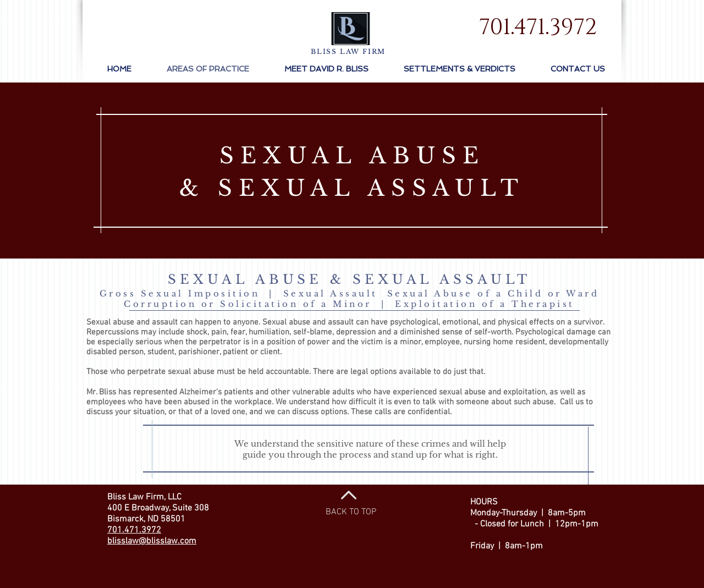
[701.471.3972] (538, 28)
